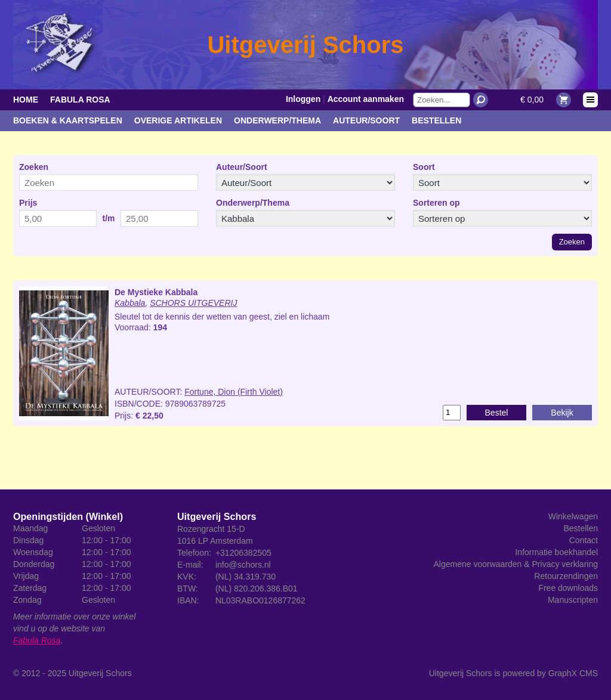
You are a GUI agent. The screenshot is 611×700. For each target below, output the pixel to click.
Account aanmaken (366, 99)
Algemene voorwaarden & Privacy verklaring (516, 564)
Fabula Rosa (80, 100)
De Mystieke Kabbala (156, 292)
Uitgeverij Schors (100, 673)
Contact (584, 540)
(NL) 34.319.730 (246, 577)
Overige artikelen (178, 120)
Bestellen (436, 120)
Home (26, 100)
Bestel (497, 413)
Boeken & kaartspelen (68, 120)
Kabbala (130, 303)
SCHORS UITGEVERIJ (193, 303)
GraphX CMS (573, 673)
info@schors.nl (243, 565)
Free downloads (568, 588)
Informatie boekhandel (556, 552)
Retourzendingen (566, 576)
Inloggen (303, 99)
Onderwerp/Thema (277, 120)
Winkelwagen (573, 516)
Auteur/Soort (366, 120)
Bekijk (562, 413)
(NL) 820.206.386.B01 (257, 589)
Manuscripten (573, 600)
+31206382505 (243, 553)
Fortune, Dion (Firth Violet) (234, 392)
